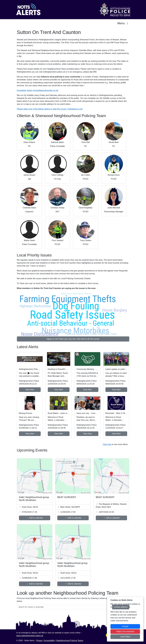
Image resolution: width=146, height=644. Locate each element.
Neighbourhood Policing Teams (70, 641)
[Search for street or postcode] (65, 607)
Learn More (125, 637)
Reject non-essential (125, 631)
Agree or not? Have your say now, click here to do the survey (73, 339)
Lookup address (121, 607)
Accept (125, 626)
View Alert (30, 390)
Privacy (39, 641)
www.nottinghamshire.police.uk (30, 636)
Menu (123, 23)
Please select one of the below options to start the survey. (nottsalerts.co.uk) (50, 109)
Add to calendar (35, 518)
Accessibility (49, 641)
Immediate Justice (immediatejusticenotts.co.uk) (38, 90)
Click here (107, 444)
